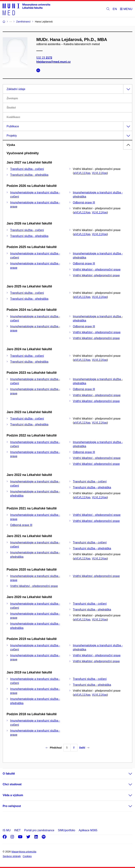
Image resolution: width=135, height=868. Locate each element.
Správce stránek (12, 856)
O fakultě (9, 774)
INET (17, 830)
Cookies (27, 856)
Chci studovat (12, 784)
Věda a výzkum (13, 795)
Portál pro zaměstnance (39, 830)
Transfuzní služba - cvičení (27, 169)
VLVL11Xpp (99, 173)
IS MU (7, 830)
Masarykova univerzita (24, 852)
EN (115, 9)
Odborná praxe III (84, 202)
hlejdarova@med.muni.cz (54, 62)
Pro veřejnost (12, 806)
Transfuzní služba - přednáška (29, 175)
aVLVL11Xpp (82, 173)
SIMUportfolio (67, 830)
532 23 (44, 58)
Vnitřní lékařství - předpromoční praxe (97, 270)
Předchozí (54, 748)
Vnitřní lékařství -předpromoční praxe (96, 275)
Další (84, 748)
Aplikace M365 (88, 830)
